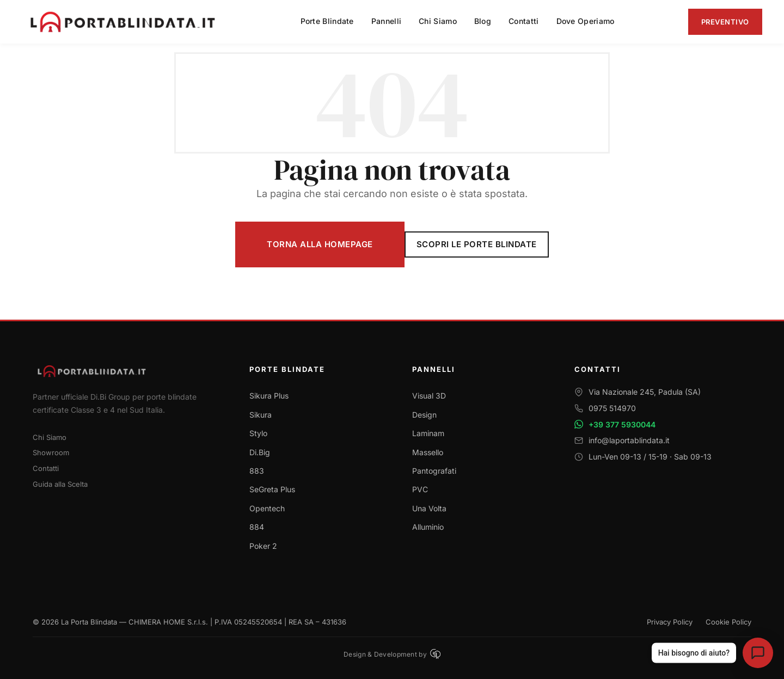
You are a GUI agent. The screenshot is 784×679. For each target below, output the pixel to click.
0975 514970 (612, 408)
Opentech (267, 508)
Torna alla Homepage (320, 244)
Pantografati (434, 471)
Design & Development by (392, 654)
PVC (420, 489)
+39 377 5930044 (622, 424)
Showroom (51, 452)
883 (257, 471)
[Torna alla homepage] (128, 371)
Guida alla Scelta (60, 484)
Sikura (261, 415)
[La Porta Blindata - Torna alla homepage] (124, 22)
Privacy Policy (670, 622)
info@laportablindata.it (629, 440)
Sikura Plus (269, 396)
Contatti (46, 468)
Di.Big (260, 452)
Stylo (258, 433)
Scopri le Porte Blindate (477, 244)
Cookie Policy (728, 622)
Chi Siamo (50, 437)
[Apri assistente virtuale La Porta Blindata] (758, 653)
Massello (428, 452)
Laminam (428, 433)
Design (424, 415)
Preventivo (725, 22)
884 (257, 527)
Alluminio (428, 527)
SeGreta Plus (272, 489)
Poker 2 (263, 546)
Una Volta (429, 508)
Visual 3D (429, 396)
